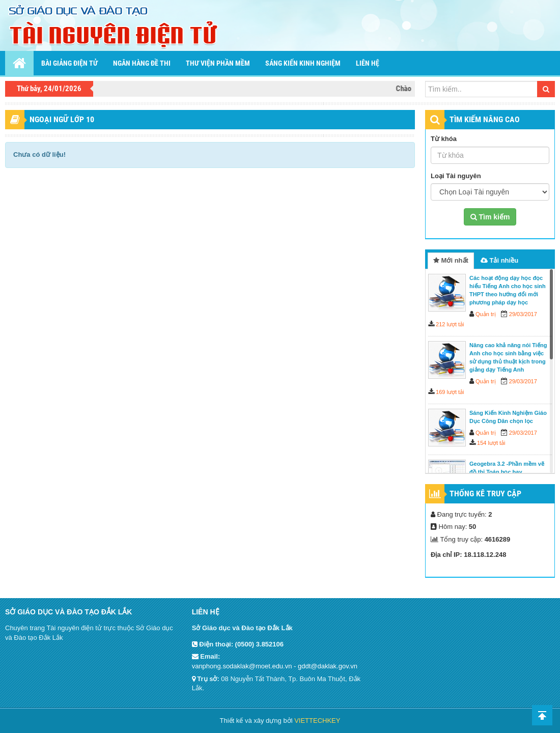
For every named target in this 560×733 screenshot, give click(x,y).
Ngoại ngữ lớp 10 (62, 119)
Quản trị (486, 314)
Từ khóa (444, 139)
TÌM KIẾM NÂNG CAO (485, 119)
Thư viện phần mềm (218, 63)
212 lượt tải (450, 324)
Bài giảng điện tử (69, 63)
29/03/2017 (523, 314)
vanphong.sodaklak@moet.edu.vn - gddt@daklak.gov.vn (275, 666)
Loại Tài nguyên (456, 176)
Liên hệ (368, 63)
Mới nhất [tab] (451, 260)
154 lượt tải (491, 443)
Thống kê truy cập (485, 494)
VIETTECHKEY (317, 721)
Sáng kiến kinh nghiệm (303, 63)
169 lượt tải (450, 392)
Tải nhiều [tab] (499, 260)
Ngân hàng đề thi (142, 63)
